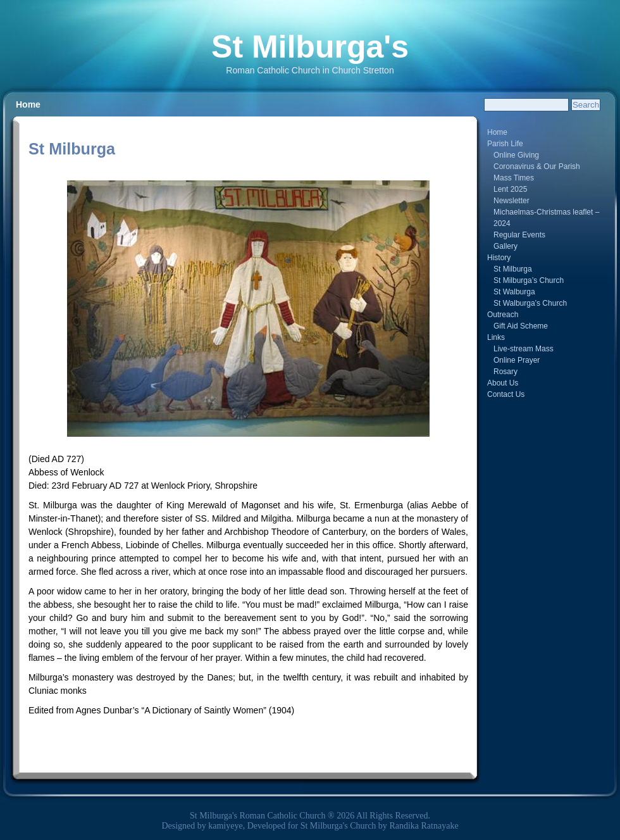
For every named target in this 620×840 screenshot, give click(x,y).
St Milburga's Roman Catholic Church (258, 816)
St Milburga (513, 269)
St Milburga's (310, 47)
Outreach (503, 315)
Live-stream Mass (524, 349)
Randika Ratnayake (424, 826)
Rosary (505, 372)
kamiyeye (225, 826)
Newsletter (512, 201)
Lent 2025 (510, 189)
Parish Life (505, 144)
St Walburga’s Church (530, 303)
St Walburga (514, 292)
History (499, 258)
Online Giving (516, 155)
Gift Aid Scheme (521, 326)
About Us (503, 383)
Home (28, 104)
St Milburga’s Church (529, 280)
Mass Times (514, 178)
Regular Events (519, 235)
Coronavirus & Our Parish (537, 166)
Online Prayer (517, 360)
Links (496, 337)
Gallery (505, 246)
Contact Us (506, 394)
